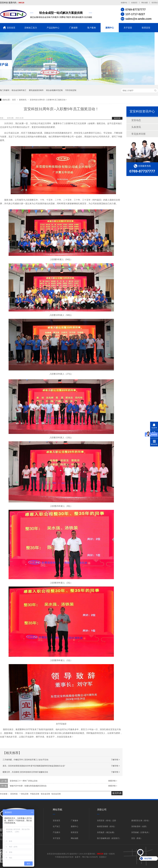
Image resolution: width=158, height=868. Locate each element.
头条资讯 (136, 127)
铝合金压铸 (56, 794)
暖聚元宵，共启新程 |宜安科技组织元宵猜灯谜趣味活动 (25, 772)
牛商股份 (59, 857)
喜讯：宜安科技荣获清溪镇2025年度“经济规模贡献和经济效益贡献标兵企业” (34, 766)
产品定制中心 (53, 28)
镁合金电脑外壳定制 (54, 90)
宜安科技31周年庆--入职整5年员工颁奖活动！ (49, 100)
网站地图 (145, 3)
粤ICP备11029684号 (90, 857)
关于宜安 (128, 28)
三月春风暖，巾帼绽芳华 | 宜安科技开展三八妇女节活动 (25, 760)
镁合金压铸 (45, 794)
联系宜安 (146, 28)
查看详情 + (113, 781)
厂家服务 (75, 821)
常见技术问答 (139, 134)
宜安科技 (14, 794)
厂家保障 (73, 28)
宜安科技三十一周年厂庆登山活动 (24, 781)
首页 (14, 100)
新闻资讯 (23, 100)
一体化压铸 (24, 794)
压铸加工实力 (31, 28)
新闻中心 (110, 28)
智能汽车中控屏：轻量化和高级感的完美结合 (28, 786)
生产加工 (56, 827)
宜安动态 (136, 120)
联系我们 (155, 3)
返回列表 (117, 118)
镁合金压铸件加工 (19, 90)
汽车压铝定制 (71, 90)
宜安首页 (11, 28)
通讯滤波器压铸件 (36, 90)
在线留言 (134, 3)
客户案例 (92, 28)
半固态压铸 (35, 794)
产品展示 (56, 832)
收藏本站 (124, 3)
